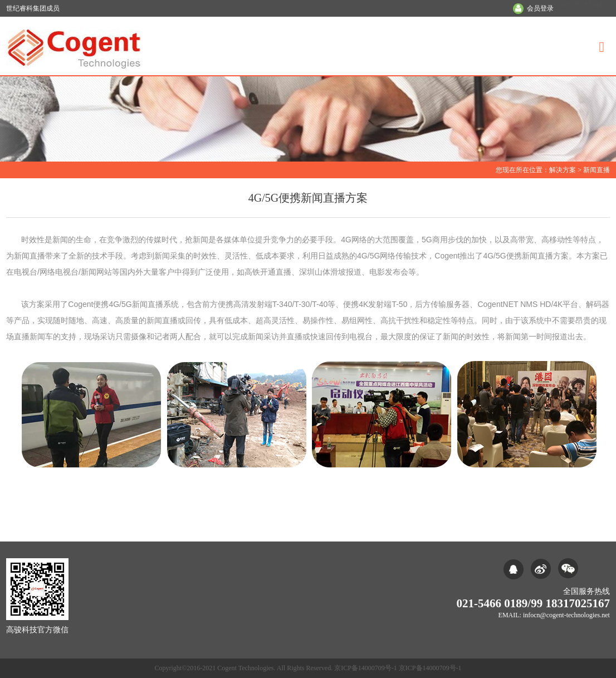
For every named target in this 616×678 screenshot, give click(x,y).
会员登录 (540, 8)
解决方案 (563, 170)
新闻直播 (597, 170)
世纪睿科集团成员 (33, 8)
